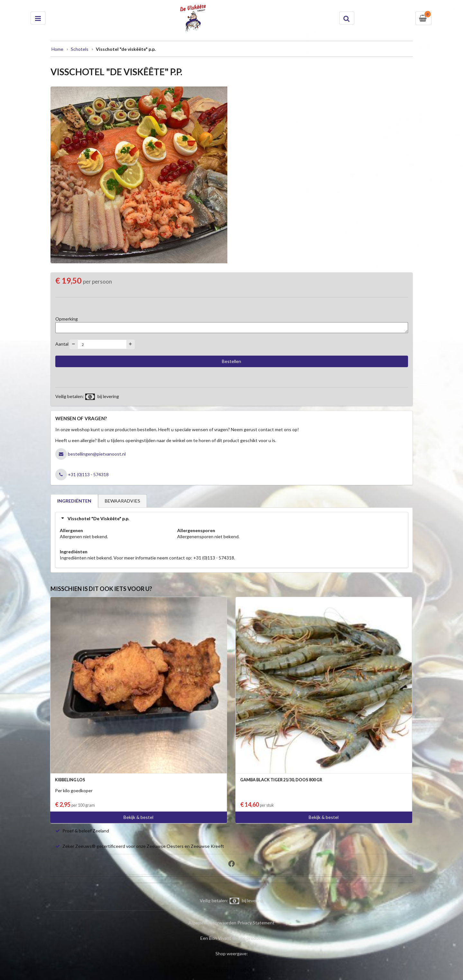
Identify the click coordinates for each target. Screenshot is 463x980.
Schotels (80, 49)
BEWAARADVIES (123, 501)
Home (57, 49)
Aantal (62, 344)
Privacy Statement (256, 923)
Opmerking (67, 319)
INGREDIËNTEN (74, 501)
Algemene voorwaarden (212, 923)
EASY (245, 971)
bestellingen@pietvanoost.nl (97, 454)
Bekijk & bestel (138, 817)
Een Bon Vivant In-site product (232, 938)
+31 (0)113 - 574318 (88, 474)
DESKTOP (222, 971)
